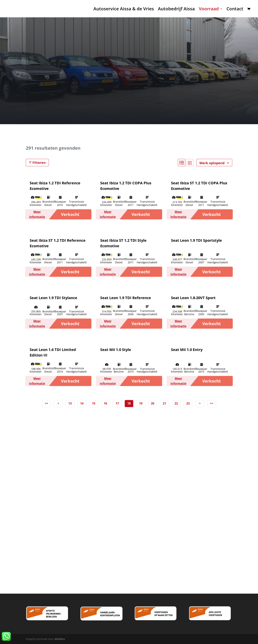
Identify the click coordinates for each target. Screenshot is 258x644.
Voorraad (209, 10)
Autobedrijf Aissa (176, 10)
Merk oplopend (214, 163)
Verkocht (70, 214)
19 (141, 403)
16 (105, 403)
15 (94, 403)
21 (164, 403)
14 (82, 403)
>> (212, 403)
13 (70, 403)
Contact (235, 10)
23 (188, 403)
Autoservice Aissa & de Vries (124, 10)
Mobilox (60, 639)
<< (46, 403)
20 (153, 403)
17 (117, 403)
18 (129, 403)
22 (176, 403)
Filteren (37, 163)
